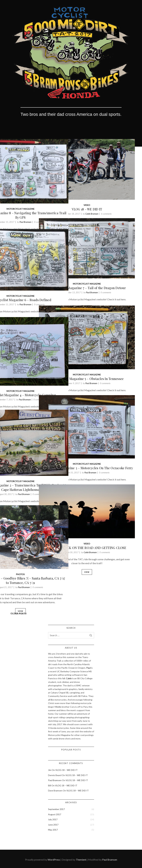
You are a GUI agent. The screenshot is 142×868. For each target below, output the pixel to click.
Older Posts (19, 613)
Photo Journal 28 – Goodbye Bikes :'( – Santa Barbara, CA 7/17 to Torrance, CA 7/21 (38, 560)
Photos (38, 551)
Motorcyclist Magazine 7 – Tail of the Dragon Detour (104, 268)
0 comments (57, 199)
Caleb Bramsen (109, 192)
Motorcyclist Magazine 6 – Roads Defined (38, 280)
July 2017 (53, 819)
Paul (88, 668)
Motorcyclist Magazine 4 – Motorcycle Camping (38, 372)
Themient (81, 860)
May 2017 (53, 830)
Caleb (69, 678)
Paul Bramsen (43, 199)
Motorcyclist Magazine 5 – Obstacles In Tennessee (104, 358)
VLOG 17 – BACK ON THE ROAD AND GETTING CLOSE (104, 530)
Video (104, 183)
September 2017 (56, 809)
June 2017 (53, 825)
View (104, 207)
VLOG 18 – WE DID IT (104, 187)
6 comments (124, 192)
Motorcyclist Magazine (38, 186)
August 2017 (55, 814)
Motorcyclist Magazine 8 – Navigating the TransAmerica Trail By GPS (38, 192)
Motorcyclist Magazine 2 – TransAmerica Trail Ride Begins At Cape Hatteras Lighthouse (38, 466)
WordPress (54, 860)
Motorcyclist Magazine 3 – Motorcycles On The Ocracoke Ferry (104, 447)
